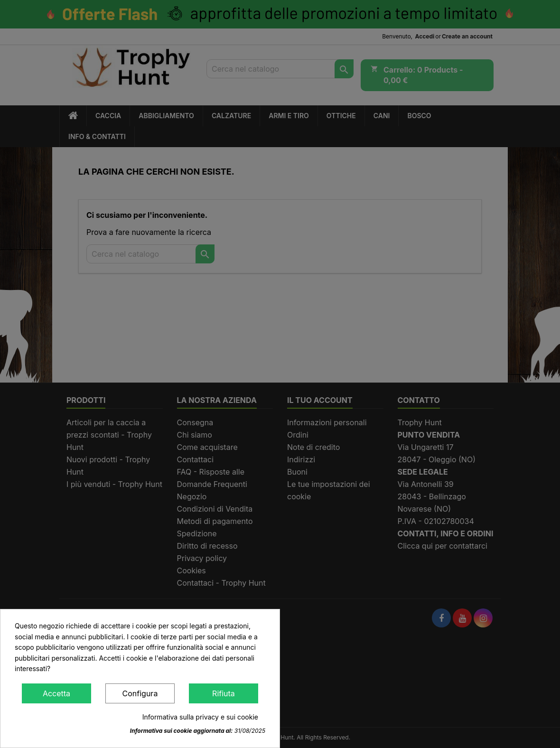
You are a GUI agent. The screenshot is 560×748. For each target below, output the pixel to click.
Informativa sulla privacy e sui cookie (200, 717)
